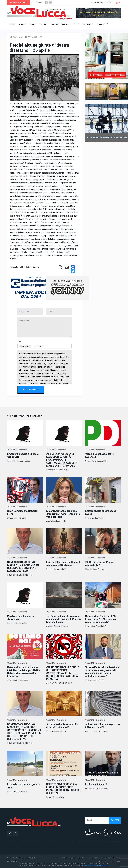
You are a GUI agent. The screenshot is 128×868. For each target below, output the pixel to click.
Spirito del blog (62, 858)
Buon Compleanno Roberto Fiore (22, 512)
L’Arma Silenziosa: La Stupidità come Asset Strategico (64, 564)
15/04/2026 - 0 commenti (17, 507)
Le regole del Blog (93, 858)
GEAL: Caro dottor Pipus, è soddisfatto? (100, 564)
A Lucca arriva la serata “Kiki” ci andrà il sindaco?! (63, 726)
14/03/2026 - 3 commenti (17, 780)
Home (12, 24)
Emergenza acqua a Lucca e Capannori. (23, 455)
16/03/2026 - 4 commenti (56, 720)
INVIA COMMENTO (31, 390)
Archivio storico (104, 865)
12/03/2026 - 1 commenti (95, 780)
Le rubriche (101, 24)
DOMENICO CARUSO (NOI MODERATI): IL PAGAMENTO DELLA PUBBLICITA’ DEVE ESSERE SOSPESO (23, 567)
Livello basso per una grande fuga (24, 786)
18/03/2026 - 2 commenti (56, 612)
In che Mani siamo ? (96, 784)
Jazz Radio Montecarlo (41, 3)
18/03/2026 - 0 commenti (17, 663)
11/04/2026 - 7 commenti (95, 558)
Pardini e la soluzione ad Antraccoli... (21, 618)
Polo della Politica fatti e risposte (25, 267)
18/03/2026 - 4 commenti (95, 612)
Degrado (43, 24)
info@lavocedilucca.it (90, 865)
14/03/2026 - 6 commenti (95, 720)
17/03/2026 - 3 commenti (17, 720)
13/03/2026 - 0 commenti (56, 780)
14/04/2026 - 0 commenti (17, 558)
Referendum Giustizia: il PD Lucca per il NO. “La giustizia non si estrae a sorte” (101, 619)
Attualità (23, 24)
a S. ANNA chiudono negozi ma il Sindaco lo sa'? (103, 726)
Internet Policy (103, 861)
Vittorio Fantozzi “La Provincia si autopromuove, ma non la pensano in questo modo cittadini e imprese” (102, 672)
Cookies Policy (115, 861)
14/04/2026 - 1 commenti (95, 507)
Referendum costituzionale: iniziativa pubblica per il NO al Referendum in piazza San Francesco (24, 672)
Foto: (20, 341)
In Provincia (88, 24)
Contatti (72, 858)
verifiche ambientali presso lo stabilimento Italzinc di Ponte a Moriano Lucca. (64, 619)
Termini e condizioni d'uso (111, 858)
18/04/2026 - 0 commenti (17, 450)
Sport (77, 24)
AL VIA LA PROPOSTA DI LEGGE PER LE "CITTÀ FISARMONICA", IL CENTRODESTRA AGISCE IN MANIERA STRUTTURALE (62, 460)
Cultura (55, 24)
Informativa (81, 858)
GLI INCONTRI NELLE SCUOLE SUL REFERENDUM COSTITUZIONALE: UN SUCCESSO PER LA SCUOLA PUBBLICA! (63, 673)
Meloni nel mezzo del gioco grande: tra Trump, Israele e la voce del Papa (63, 514)
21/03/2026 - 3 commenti (17, 612)
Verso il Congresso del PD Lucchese (100, 455)
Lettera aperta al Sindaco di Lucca (101, 512)
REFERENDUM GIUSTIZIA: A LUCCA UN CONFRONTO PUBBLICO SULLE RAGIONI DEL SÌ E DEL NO (64, 789)
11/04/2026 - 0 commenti (56, 558)
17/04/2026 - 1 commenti (95, 450)
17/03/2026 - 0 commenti (95, 663)
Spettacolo (66, 24)
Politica (33, 24)
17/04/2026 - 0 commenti (56, 450)
